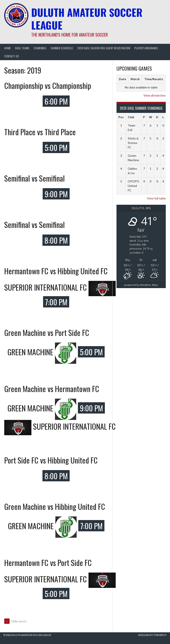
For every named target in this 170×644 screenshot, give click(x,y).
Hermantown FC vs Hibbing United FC (56, 271)
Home (8, 48)
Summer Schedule (62, 48)
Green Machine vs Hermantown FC (52, 389)
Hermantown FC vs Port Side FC (48, 562)
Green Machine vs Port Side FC (47, 332)
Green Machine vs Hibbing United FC (55, 506)
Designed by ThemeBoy (152, 635)
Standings (40, 48)
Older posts (15, 621)
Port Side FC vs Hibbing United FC (51, 460)
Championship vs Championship (48, 85)
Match (135, 79)
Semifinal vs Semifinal (34, 178)
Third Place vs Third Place (40, 132)
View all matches (155, 95)
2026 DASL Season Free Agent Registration (104, 48)
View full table (156, 198)
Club (131, 117)
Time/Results (154, 79)
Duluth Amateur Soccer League (87, 19)
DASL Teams (22, 48)
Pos (121, 117)
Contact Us (12, 56)
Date (122, 79)
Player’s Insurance (146, 48)
